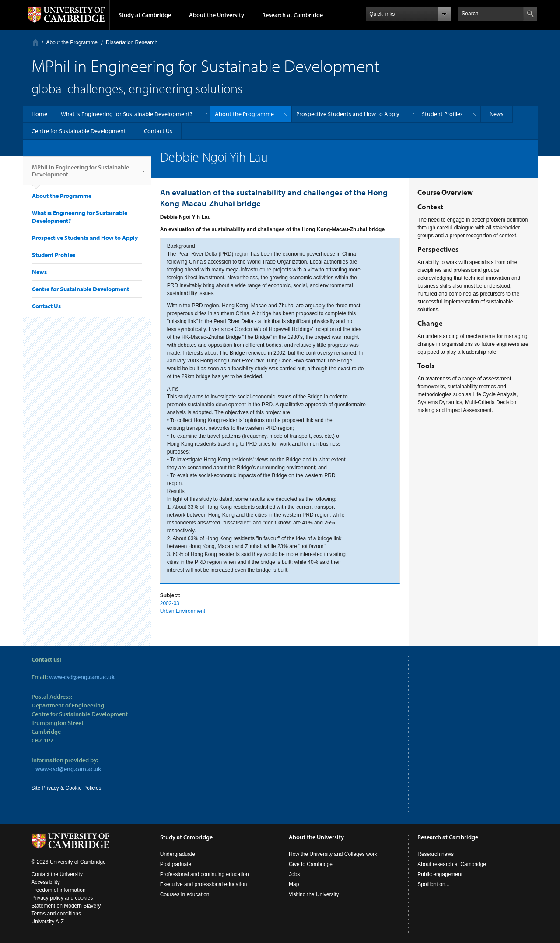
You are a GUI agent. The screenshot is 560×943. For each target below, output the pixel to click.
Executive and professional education (204, 884)
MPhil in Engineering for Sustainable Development (80, 174)
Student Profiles (442, 114)
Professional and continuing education (205, 874)
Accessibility (46, 882)
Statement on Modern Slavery (66, 906)
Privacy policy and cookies (62, 898)
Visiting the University (314, 894)
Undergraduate (178, 854)
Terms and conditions (56, 914)
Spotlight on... (433, 884)
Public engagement (440, 874)
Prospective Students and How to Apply (348, 114)
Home (35, 42)
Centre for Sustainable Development (79, 131)
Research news (436, 854)
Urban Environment (183, 611)
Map (294, 884)
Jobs (294, 874)
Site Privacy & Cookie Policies (66, 788)
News (497, 114)
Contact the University (57, 874)
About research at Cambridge (452, 864)
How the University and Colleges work (333, 854)
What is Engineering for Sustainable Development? (127, 114)
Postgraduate (176, 864)
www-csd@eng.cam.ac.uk (82, 677)
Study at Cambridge (145, 15)
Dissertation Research (132, 42)
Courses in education (185, 894)
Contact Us (158, 131)
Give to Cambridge (311, 864)
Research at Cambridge (292, 15)
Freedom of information (59, 890)
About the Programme (72, 42)
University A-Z (48, 922)
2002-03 (170, 603)
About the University (217, 15)
